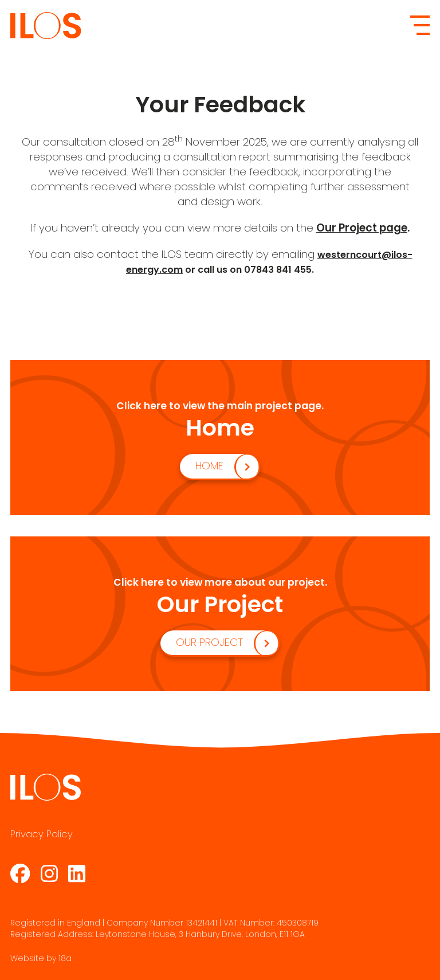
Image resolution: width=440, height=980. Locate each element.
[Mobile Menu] (420, 25)
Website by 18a (41, 958)
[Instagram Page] (49, 873)
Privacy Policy (42, 834)
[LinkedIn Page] (77, 873)
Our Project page (362, 228)
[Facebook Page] (20, 873)
